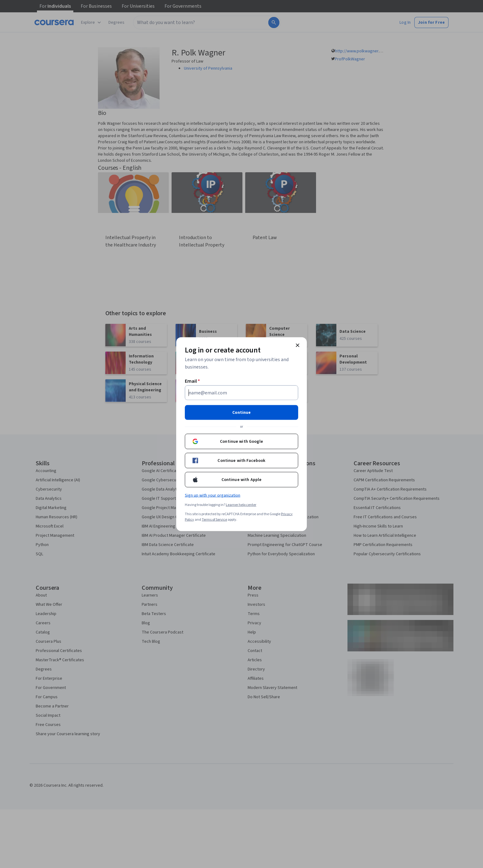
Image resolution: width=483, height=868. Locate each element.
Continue (241, 412)
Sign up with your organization (213, 495)
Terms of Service (214, 519)
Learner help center (241, 505)
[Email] (241, 393)
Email (192, 381)
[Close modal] (298, 345)
